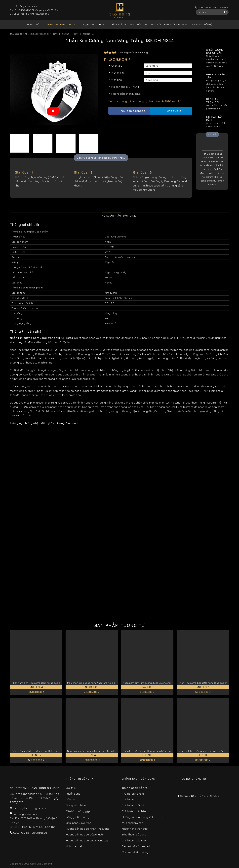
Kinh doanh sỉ (74, 846)
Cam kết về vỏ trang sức (137, 846)
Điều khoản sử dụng (134, 834)
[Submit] (226, 12)
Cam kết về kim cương (135, 852)
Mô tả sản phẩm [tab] (111, 216)
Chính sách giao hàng (135, 799)
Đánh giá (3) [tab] (130, 216)
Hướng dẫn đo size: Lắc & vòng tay (87, 840)
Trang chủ (33, 25)
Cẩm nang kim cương (79, 823)
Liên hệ (208, 25)
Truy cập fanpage (129, 111)
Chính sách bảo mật (134, 840)
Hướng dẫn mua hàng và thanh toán (143, 817)
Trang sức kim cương (58, 25)
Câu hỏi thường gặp (78, 811)
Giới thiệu (196, 25)
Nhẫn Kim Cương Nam (84, 34)
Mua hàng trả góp (133, 823)
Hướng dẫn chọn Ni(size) (126, 94)
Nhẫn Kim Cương (61, 34)
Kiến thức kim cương (176, 25)
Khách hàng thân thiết (135, 829)
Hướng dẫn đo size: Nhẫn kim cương (88, 829)
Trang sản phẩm (76, 805)
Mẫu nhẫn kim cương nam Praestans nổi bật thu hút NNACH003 (102, 683)
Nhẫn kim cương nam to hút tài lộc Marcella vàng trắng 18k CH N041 (104, 751)
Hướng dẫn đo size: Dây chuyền (85, 834)
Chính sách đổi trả (133, 805)
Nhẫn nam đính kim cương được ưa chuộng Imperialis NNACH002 (159, 683)
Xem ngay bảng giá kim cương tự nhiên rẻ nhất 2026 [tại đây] (145, 101)
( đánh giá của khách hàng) (133, 52)
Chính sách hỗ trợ (135, 788)
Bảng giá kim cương (121, 25)
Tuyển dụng (73, 794)
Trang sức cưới (91, 25)
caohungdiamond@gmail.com (30, 808)
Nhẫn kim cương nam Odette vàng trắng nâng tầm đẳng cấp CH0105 (161, 751)
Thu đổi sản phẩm (133, 794)
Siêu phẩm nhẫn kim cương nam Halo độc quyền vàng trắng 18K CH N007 (52, 751)
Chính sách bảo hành (135, 811)
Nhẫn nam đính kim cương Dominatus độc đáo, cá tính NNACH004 (48, 683)
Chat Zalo (171, 111)
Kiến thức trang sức (150, 25)
